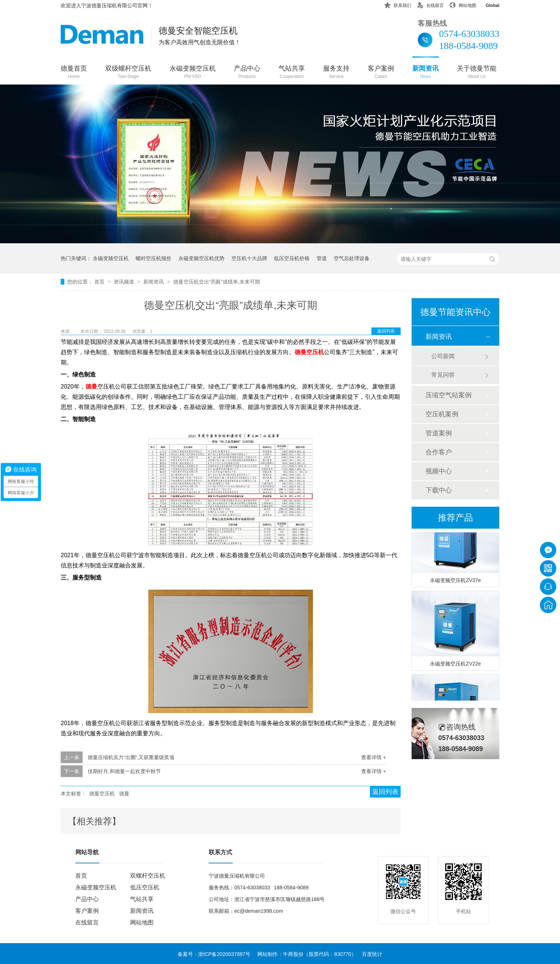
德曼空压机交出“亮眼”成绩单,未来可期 (217, 282)
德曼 (124, 794)
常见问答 (443, 375)
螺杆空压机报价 (154, 258)
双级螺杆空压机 (128, 73)
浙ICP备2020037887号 (224, 954)
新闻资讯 (425, 73)
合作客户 (439, 452)
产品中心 (247, 73)
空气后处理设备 (352, 258)
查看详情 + (374, 757)
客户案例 (381, 73)
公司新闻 (443, 356)
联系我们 (398, 4)
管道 (322, 258)
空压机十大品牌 (249, 258)
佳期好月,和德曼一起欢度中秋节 (124, 771)
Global (488, 4)
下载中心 (439, 490)
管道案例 (439, 433)
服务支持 (336, 73)
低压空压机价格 (292, 258)
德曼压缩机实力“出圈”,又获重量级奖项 (131, 757)
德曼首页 (74, 73)
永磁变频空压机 (193, 73)
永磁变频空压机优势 (201, 258)
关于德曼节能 (477, 73)
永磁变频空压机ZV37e (455, 582)
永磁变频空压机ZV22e (455, 665)
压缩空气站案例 (449, 395)
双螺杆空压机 (148, 876)
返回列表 (386, 331)
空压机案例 (442, 414)
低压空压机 (145, 887)
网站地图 (463, 4)
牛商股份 (293, 954)
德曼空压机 (102, 794)
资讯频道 (125, 282)
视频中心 (439, 471)
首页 (100, 282)
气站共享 (292, 73)
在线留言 (430, 4)
